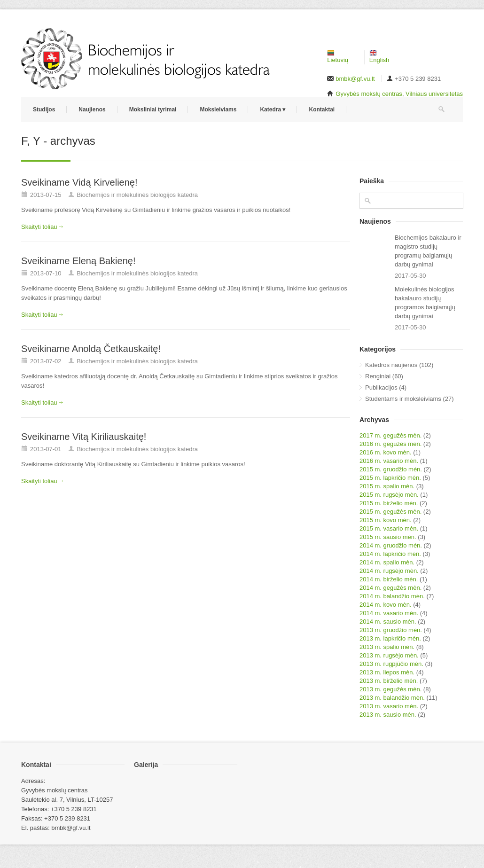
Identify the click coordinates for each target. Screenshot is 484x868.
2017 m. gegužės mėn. (390, 435)
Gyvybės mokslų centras (369, 94)
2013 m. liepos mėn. (387, 672)
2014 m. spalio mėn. (387, 562)
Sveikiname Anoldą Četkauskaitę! (91, 349)
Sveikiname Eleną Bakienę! (78, 261)
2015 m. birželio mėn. (389, 503)
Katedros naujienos (391, 365)
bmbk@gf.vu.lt (355, 79)
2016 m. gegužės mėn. (390, 444)
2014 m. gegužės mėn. (390, 588)
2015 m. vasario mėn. (389, 528)
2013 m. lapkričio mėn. (390, 638)
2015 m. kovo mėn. (386, 520)
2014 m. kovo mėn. (386, 605)
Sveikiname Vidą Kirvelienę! (79, 182)
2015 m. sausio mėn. (388, 537)
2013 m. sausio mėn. (388, 715)
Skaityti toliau (39, 227)
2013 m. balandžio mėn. (392, 698)
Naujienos (92, 109)
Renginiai (378, 376)
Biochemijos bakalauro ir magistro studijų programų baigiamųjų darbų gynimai (428, 251)
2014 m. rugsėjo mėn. (389, 571)
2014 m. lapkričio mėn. (390, 554)
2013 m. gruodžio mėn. (391, 630)
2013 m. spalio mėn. (387, 647)
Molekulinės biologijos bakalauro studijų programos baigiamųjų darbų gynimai (425, 303)
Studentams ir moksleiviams (403, 399)
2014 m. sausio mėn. (388, 622)
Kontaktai (322, 109)
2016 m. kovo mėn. (386, 452)
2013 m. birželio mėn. (389, 681)
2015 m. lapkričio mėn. (390, 478)
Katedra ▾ (273, 109)
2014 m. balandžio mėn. (392, 596)
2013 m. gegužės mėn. (390, 689)
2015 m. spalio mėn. (387, 486)
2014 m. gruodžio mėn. (391, 545)
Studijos (44, 109)
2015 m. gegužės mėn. (390, 512)
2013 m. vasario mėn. (389, 706)
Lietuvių (338, 57)
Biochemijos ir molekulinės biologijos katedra (137, 195)
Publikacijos (381, 387)
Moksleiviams (218, 109)
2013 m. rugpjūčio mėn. (391, 664)
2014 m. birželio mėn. (389, 579)
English (379, 57)
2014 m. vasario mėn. (389, 613)
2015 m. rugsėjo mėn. (389, 495)
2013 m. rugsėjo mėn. (389, 655)
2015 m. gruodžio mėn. (391, 469)
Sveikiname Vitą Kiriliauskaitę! (84, 437)
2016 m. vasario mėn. (389, 461)
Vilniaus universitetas (434, 94)
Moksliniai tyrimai (153, 109)
